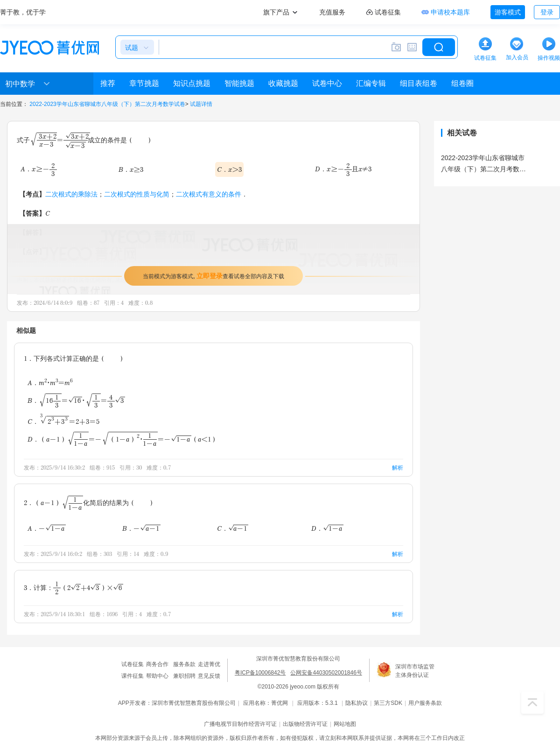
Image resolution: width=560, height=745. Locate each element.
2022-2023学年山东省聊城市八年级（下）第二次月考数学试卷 (107, 104)
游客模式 (508, 12)
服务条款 (184, 664)
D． (327, 528)
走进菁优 (209, 664)
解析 (398, 467)
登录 (547, 12)
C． (64, 420)
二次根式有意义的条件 (209, 194)
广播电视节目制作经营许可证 (240, 724)
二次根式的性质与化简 (137, 194)
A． (39, 169)
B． (76, 400)
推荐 (108, 83)
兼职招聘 (184, 676)
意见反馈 (209, 676)
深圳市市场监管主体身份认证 (415, 671)
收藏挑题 (283, 83)
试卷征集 (133, 664)
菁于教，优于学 (23, 12)
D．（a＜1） (122, 439)
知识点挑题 (192, 83)
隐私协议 (357, 703)
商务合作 (157, 664)
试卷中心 (327, 83)
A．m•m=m (50, 382)
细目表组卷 (419, 83)
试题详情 (201, 104)
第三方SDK (388, 703)
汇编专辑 (371, 83)
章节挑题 (144, 83)
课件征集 (133, 676)
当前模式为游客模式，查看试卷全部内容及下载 (213, 276)
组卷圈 (462, 83)
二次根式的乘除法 (71, 194)
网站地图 (345, 724)
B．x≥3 (131, 169)
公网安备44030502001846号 (326, 673)
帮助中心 (157, 676)
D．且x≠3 (343, 169)
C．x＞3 (229, 169)
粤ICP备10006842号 (260, 673)
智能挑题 (239, 83)
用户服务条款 (425, 703)
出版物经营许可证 (305, 724)
